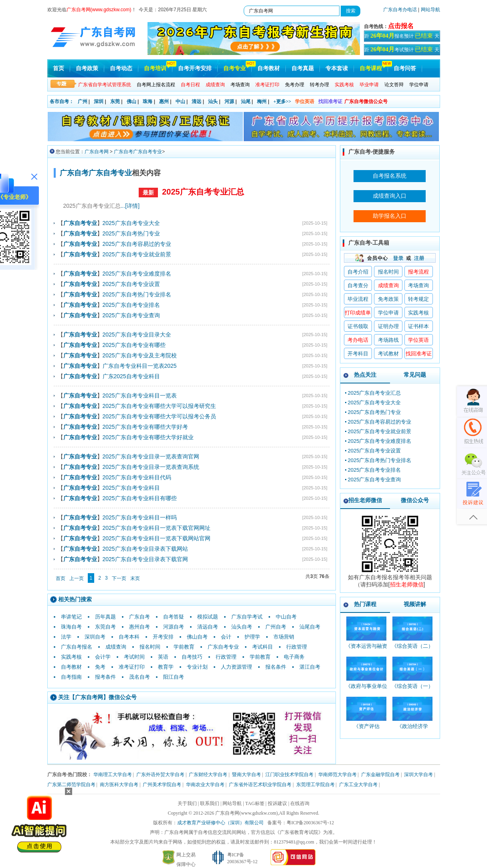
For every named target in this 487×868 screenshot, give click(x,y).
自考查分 (358, 285)
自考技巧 (192, 657)
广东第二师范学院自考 (71, 785)
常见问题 (415, 375)
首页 (59, 68)
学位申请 (419, 85)
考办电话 (358, 340)
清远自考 (208, 627)
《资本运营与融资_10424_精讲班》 (366, 650)
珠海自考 (71, 627)
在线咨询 (300, 803)
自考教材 (269, 68)
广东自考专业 (223, 647)
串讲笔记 (71, 617)
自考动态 (121, 68)
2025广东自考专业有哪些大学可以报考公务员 (159, 416)
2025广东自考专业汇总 (203, 192)
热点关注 (365, 375)
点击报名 (401, 26)
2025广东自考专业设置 (131, 284)
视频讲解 (415, 604)
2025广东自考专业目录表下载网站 (145, 549)
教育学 (166, 667)
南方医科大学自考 (119, 785)
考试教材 (388, 354)
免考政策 (388, 299)
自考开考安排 (195, 68)
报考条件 (105, 677)
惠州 (164, 101)
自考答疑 (174, 617)
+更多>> (282, 101)
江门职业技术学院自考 (289, 775)
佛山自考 (197, 637)
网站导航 (430, 10)
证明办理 (388, 326)
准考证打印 (132, 667)
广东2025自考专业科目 (131, 376)
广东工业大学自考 (358, 785)
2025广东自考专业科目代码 (137, 477)
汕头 (213, 101)
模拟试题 (208, 617)
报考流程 (418, 272)
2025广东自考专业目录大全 (137, 335)
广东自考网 (97, 152)
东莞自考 (105, 627)
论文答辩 (394, 85)
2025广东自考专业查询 (131, 315)
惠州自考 (139, 627)
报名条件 (276, 667)
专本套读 (337, 68)
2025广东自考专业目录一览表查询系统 (151, 467)
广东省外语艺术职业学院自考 (260, 785)
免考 (100, 667)
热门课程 (365, 604)
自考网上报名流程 (156, 85)
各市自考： (62, 101)
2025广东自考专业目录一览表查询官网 (151, 456)
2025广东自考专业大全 (131, 223)
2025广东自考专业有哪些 (134, 345)
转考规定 (418, 299)
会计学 (103, 657)
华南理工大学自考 (113, 775)
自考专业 (234, 68)
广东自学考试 (247, 617)
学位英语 (305, 101)
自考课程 (371, 68)
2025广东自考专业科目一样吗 (140, 517)
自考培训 (155, 68)
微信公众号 (415, 500)
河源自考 (174, 627)
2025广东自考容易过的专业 (137, 244)
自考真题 (303, 68)
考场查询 (240, 85)
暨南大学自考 (247, 775)
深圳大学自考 (418, 775)
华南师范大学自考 (337, 775)
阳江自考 (174, 677)
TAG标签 (255, 803)
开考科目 (358, 354)
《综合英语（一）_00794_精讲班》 (412, 690)
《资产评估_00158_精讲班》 (367, 730)
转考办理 (319, 85)
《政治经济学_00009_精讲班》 (413, 730)
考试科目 (263, 647)
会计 (226, 637)
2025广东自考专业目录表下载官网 (145, 559)
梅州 (262, 101)
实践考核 (71, 657)
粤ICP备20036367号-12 (310, 823)
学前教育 (184, 647)
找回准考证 (330, 101)
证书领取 (358, 326)
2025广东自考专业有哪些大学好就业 (148, 437)
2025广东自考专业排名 (131, 305)
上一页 (77, 578)
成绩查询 (116, 647)
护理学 (252, 637)
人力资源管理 (236, 667)
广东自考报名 (77, 647)
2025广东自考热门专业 (131, 233)
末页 (135, 578)
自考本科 (129, 637)
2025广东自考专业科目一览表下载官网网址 (157, 528)
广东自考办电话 (400, 10)
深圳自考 (95, 637)
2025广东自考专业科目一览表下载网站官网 (157, 538)
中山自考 (286, 617)
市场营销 (284, 637)
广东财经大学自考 (208, 775)
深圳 (99, 101)
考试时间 (134, 657)
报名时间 (150, 647)
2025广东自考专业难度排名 (137, 274)
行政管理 (297, 647)
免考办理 (295, 85)
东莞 (115, 101)
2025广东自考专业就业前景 (137, 254)
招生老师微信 (365, 500)
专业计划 (197, 667)
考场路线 (388, 340)
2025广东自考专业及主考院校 (140, 355)
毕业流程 (358, 299)
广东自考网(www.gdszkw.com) (247, 813)
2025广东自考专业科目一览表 (140, 395)
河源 (229, 101)
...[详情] (130, 206)
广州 (83, 101)
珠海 (148, 101)
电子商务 (294, 657)
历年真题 (105, 617)
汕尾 (246, 101)
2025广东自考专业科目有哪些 (140, 498)
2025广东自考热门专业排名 (137, 294)
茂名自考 (139, 677)
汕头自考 (242, 627)
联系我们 (210, 803)
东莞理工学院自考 (315, 785)
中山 (180, 101)
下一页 (119, 578)
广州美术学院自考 (162, 785)
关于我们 (187, 803)
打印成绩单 (358, 313)
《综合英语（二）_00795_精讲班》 (412, 650)
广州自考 (276, 627)
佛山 (131, 101)
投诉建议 (277, 803)
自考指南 (71, 677)
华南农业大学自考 (205, 785)
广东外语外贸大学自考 (160, 775)
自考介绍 (358, 272)
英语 (163, 657)
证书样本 (418, 326)
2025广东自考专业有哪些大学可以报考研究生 (159, 406)
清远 (196, 101)
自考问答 (405, 68)
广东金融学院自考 (380, 775)
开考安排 (163, 637)
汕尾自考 (310, 627)
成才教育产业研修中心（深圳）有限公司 (220, 823)
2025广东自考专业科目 (131, 488)
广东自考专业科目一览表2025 (140, 366)
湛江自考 (310, 667)
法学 (66, 637)
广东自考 (139, 617)
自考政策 (87, 68)
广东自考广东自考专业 (138, 152)
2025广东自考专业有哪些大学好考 (145, 427)
